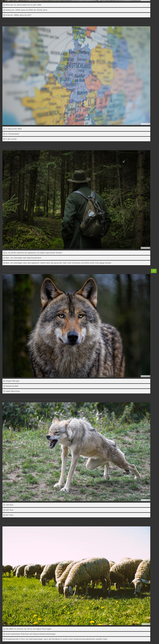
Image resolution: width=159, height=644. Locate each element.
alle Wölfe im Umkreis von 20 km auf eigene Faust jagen (29, 629)
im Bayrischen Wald (14, 129)
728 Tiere (9, 505)
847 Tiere (9, 515)
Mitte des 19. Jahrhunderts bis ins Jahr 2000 (23, 5)
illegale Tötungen (13, 381)
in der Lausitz (11, 139)
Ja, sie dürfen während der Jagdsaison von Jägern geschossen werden (34, 253)
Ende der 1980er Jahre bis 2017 (19, 15)
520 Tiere (9, 510)
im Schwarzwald (12, 134)
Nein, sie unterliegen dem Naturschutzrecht (23, 258)
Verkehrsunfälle (12, 386)
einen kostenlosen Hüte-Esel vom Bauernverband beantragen (31, 634)
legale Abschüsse (13, 391)
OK (154, 271)
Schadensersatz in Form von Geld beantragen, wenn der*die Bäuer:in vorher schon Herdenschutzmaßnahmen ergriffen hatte (56, 639)
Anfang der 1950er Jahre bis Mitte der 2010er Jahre (26, 10)
